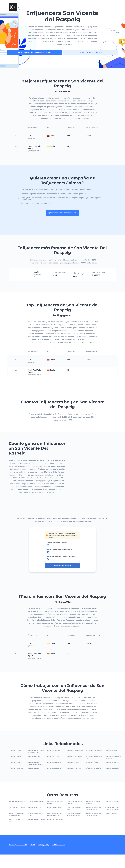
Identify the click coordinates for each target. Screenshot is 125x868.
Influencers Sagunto (54, 764)
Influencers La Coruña (93, 782)
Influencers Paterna (112, 776)
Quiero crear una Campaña (85, 52)
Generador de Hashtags (17, 815)
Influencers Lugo (14, 776)
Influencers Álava (92, 776)
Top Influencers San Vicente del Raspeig (46, 52)
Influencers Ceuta (34, 770)
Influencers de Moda (112, 815)
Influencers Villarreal (74, 782)
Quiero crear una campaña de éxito (63, 212)
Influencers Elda (34, 782)
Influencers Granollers (74, 770)
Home (33, 858)
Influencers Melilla (73, 776)
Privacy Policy (44, 858)
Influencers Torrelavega (75, 764)
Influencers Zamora (15, 764)
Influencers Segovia (54, 782)
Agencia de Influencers (36, 815)
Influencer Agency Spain (36, 833)
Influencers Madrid (34, 821)
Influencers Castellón (112, 782)
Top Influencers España (17, 821)
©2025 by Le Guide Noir (18, 858)
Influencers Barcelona (55, 821)
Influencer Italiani (111, 827)
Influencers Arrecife (54, 776)
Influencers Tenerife (54, 770)
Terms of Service (59, 858)
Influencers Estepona (16, 782)
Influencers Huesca (15, 770)
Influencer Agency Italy (55, 833)
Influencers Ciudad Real (94, 764)
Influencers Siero (111, 764)
